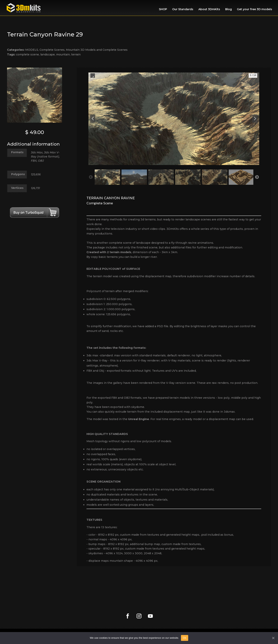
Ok (185, 638)
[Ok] (273, 638)
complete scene (27, 54)
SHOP (163, 9)
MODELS (32, 50)
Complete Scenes (52, 50)
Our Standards (183, 9)
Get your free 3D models (255, 9)
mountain (63, 54)
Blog (229, 9)
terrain (76, 54)
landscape (48, 54)
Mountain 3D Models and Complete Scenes (97, 50)
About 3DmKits (209, 9)
